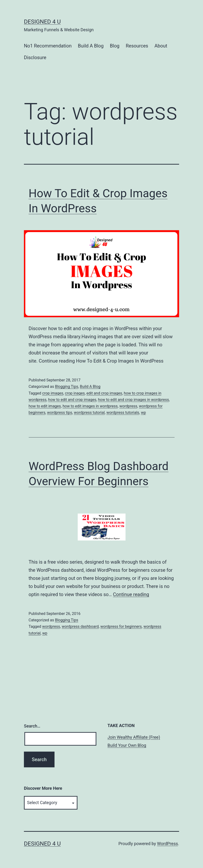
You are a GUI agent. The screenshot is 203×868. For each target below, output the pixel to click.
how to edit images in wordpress (90, 406)
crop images (53, 393)
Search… (32, 726)
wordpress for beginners (121, 626)
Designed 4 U (42, 22)
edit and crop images (104, 393)
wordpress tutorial (89, 413)
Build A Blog (91, 46)
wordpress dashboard (80, 626)
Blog (115, 46)
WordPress (167, 844)
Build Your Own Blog (127, 745)
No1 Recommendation (48, 46)
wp (143, 413)
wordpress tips (60, 413)
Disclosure (35, 57)
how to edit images (45, 406)
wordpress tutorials (123, 413)
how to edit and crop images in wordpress (134, 400)
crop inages (75, 393)
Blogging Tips (67, 387)
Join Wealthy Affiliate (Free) (134, 737)
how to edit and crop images (72, 400)
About (161, 46)
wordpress (128, 406)
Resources (137, 46)
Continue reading (131, 594)
